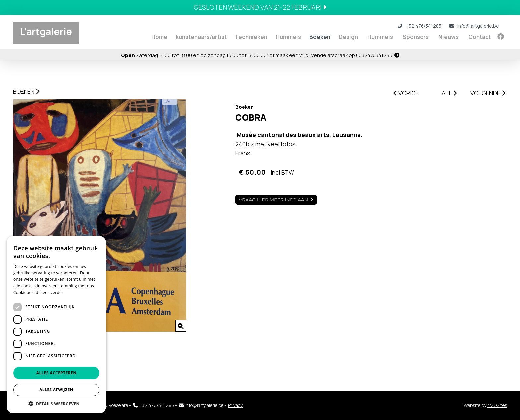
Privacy (235, 405)
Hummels (288, 37)
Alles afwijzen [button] (56, 390)
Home (159, 37)
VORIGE (406, 93)
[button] (56, 404)
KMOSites (497, 405)
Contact (480, 37)
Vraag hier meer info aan (274, 200)
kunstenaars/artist (201, 37)
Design (348, 37)
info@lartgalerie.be (474, 26)
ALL (449, 93)
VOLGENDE (488, 93)
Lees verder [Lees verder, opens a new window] (52, 293)
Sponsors (416, 37)
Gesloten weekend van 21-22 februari (260, 7)
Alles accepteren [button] (57, 373)
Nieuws (449, 37)
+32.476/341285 (420, 26)
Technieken (251, 37)
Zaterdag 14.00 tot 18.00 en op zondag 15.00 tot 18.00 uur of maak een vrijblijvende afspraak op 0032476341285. (260, 55)
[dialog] (56, 325)
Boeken (320, 37)
